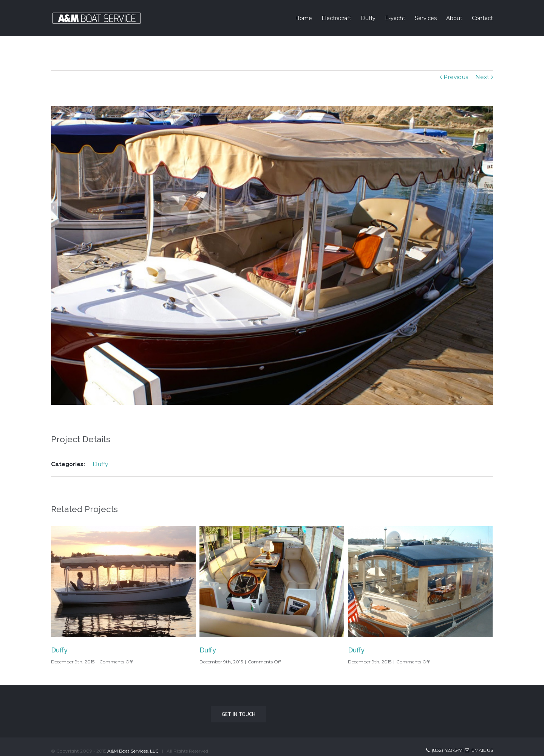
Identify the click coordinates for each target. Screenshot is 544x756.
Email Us (479, 750)
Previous (456, 77)
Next (482, 77)
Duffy (100, 464)
